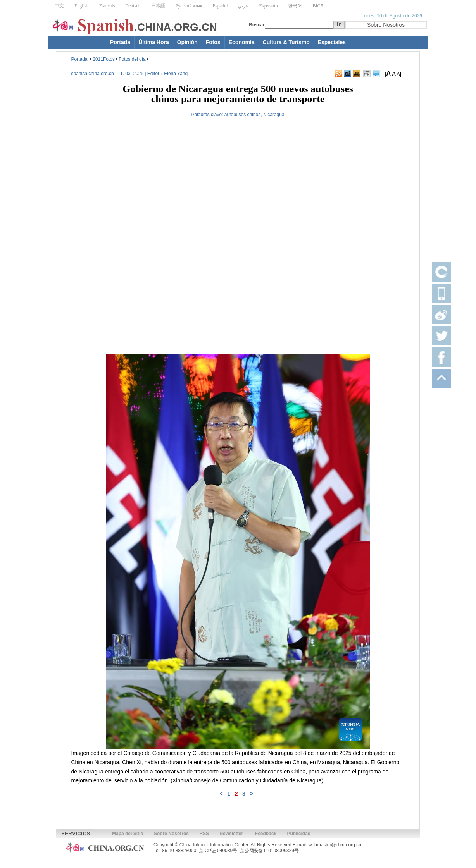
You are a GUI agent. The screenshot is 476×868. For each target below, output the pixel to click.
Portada (120, 42)
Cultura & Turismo (286, 42)
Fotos (213, 42)
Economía (242, 42)
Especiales (332, 42)
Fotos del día (132, 59)
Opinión (187, 42)
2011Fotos (104, 59)
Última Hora (154, 42)
